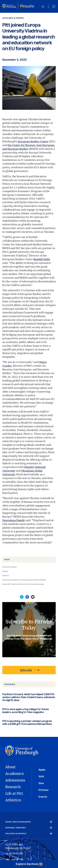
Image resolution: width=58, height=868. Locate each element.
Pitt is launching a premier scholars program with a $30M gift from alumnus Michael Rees (27, 723)
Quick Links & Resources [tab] (18, 822)
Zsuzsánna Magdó (13, 520)
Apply (42, 770)
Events (43, 797)
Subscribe (26, 670)
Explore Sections (27, 864)
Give (41, 783)
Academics (15, 774)
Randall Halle (42, 259)
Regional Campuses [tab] (15, 828)
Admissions (15, 780)
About (10, 767)
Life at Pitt (14, 793)
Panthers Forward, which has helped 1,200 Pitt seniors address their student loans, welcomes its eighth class (29, 697)
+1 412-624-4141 (14, 853)
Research (13, 787)
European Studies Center (33, 141)
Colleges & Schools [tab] (16, 834)
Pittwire (44, 790)
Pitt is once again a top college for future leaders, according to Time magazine (26, 711)
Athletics (13, 800)
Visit (41, 776)
